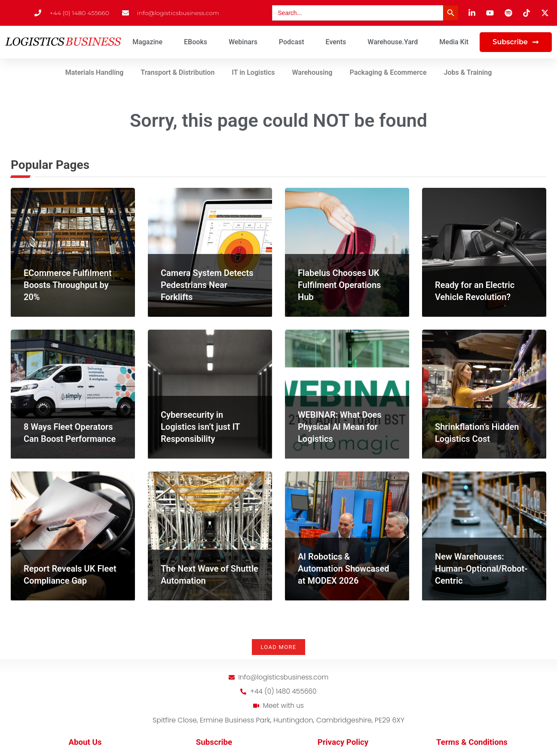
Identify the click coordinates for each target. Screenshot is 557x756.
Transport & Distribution (178, 72)
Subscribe (214, 743)
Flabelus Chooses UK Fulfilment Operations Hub (339, 285)
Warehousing (312, 72)
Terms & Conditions (472, 743)
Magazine (147, 42)
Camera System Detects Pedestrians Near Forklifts (207, 285)
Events (336, 42)
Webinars (243, 42)
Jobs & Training (468, 72)
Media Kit (454, 42)
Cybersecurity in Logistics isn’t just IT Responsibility (200, 427)
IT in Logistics (253, 72)
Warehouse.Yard (393, 42)
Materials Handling (95, 72)
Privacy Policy (343, 743)
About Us (85, 743)
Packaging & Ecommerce (388, 72)
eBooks (196, 42)
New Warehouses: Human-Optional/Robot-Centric (481, 569)
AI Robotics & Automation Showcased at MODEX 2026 (344, 569)
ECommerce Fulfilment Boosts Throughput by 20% (68, 285)
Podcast (292, 42)
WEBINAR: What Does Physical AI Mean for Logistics (340, 427)
